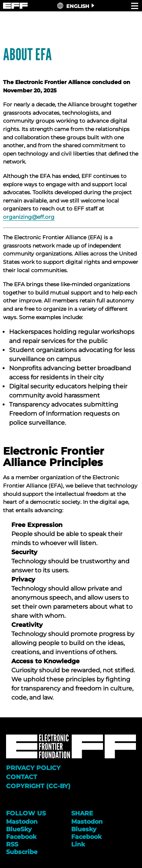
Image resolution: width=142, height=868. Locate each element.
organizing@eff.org (29, 217)
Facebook (21, 837)
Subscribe (22, 852)
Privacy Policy (33, 768)
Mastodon (22, 822)
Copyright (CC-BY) (38, 786)
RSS (12, 844)
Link (78, 844)
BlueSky (19, 829)
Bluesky (84, 829)
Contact (22, 777)
